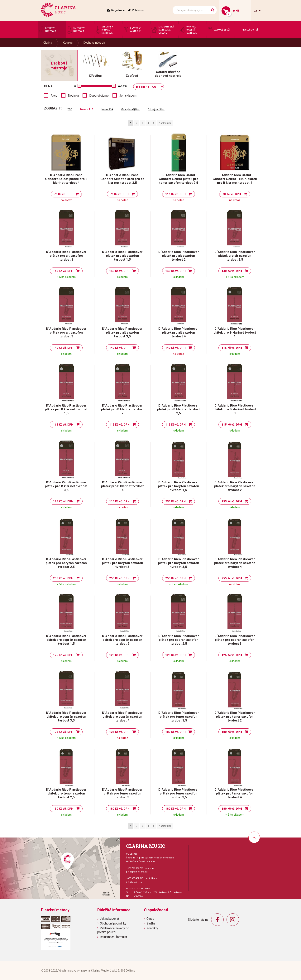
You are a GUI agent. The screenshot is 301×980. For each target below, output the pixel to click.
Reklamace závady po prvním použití (113, 930)
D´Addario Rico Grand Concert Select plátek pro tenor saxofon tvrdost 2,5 (179, 179)
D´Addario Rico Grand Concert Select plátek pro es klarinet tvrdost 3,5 (122, 179)
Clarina (48, 43)
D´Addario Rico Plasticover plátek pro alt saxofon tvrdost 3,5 (122, 332)
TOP (70, 109)
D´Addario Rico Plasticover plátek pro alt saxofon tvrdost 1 (66, 256)
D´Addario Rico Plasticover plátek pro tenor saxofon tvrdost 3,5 (179, 793)
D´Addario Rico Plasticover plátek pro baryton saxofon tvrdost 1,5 (179, 486)
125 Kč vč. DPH (63, 655)
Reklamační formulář (113, 937)
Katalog (68, 43)
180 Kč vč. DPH (175, 732)
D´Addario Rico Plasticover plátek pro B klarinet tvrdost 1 (235, 332)
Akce (54, 96)
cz (256, 11)
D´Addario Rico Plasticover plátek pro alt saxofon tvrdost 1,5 (122, 256)
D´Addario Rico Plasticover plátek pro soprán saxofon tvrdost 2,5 (179, 640)
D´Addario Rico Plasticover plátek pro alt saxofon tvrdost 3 (66, 332)
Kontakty (152, 928)
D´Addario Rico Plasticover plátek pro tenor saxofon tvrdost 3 (122, 793)
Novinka (73, 96)
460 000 (122, 86)
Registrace (118, 10)
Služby (151, 923)
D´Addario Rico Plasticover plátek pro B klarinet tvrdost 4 (122, 486)
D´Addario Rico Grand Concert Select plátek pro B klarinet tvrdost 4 (66, 179)
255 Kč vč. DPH (175, 501)
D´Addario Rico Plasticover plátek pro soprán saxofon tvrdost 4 (122, 717)
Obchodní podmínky (113, 923)
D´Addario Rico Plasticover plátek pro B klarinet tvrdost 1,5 (66, 409)
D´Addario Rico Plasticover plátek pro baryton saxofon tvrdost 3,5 (179, 563)
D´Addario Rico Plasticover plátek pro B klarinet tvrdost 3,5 (66, 486)
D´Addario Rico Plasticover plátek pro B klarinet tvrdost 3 (235, 409)
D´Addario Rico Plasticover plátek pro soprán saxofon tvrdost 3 (235, 640)
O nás (150, 919)
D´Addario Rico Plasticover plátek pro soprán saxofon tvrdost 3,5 (66, 717)
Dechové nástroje (95, 43)
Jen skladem (128, 96)
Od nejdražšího (156, 109)
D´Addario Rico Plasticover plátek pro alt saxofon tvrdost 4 (179, 332)
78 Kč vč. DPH (232, 194)
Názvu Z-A (107, 109)
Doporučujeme (99, 96)
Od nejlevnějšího (130, 109)
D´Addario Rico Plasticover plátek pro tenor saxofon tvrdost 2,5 (66, 793)
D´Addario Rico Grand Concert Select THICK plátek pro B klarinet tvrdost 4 (235, 179)
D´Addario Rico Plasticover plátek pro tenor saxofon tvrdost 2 (235, 717)
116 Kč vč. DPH (175, 194)
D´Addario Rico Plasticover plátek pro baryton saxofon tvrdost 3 (122, 563)
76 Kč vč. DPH (63, 194)
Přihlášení (138, 10)
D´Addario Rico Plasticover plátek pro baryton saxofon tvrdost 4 (235, 563)
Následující (165, 123)
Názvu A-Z (87, 109)
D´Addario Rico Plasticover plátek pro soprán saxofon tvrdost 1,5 (66, 640)
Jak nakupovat (109, 919)
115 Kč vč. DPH (232, 348)
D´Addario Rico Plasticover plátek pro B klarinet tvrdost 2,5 (179, 409)
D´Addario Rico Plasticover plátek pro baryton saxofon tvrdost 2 (235, 486)
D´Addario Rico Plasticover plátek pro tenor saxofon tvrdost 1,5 (179, 717)
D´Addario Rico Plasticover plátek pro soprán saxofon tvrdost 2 (122, 640)
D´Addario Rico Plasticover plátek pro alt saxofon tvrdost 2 (179, 256)
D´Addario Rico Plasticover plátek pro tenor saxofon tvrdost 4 (235, 793)
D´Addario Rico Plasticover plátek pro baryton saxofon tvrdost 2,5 (66, 563)
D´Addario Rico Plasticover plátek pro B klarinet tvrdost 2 (122, 409)
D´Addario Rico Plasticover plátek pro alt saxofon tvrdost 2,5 (235, 256)
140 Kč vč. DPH (63, 271)
